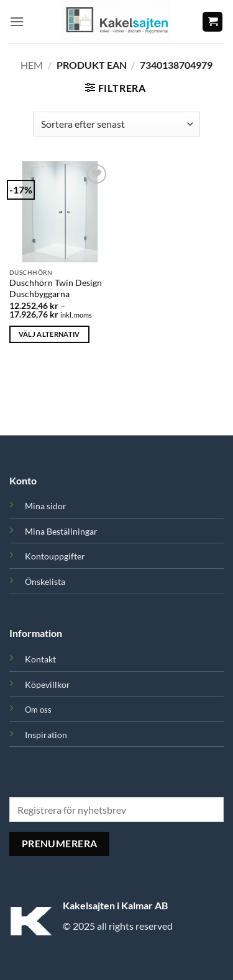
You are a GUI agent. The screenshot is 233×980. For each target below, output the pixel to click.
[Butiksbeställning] (116, 124)
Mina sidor (46, 506)
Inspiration (46, 735)
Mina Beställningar (61, 531)
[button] (17, 21)
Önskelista (45, 581)
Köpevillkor (48, 684)
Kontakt (40, 659)
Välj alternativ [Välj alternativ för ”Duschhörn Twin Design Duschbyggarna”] (49, 334)
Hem (32, 65)
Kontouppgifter (55, 556)
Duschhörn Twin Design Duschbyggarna (56, 288)
